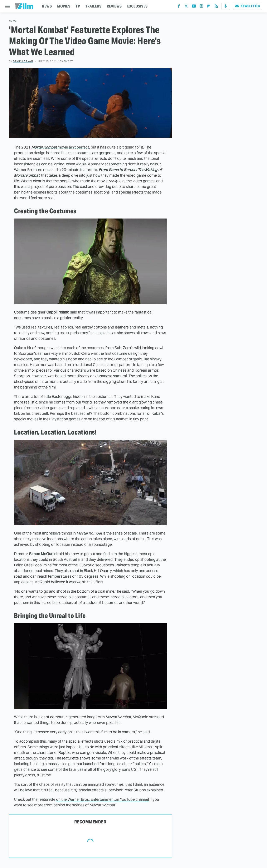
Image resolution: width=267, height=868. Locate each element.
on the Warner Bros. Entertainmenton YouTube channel (103, 799)
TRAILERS (93, 6)
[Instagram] (201, 7)
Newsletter (247, 6)
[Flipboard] (209, 7)
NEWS (47, 6)
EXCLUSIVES (137, 6)
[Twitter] (186, 7)
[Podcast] (226, 6)
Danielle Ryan (23, 61)
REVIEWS (114, 6)
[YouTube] (194, 7)
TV (78, 6)
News (13, 21)
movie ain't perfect (60, 147)
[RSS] (216, 7)
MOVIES (64, 6)
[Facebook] (179, 7)
